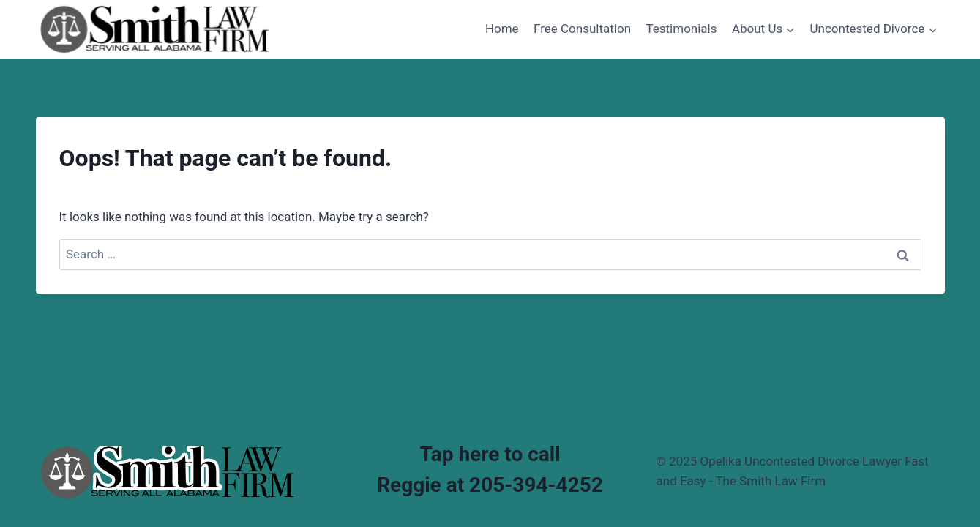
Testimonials (681, 29)
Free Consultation (582, 29)
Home (502, 29)
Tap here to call (490, 454)
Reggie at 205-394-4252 (490, 485)
